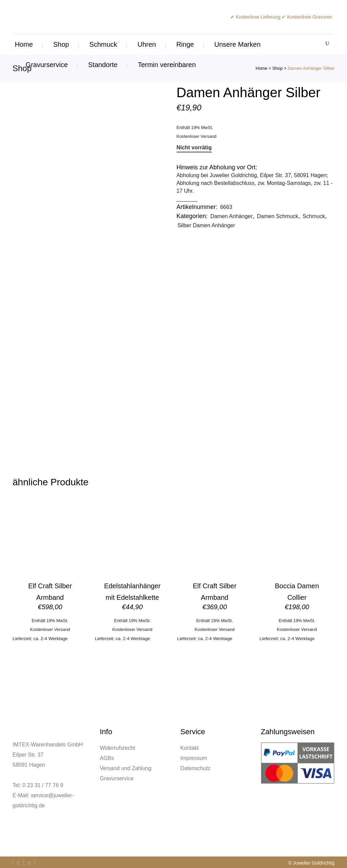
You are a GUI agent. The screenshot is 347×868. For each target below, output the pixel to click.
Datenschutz (195, 768)
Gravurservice (117, 778)
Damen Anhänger (232, 216)
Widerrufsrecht (118, 748)
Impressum (194, 758)
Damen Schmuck (278, 216)
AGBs (107, 758)
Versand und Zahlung (126, 768)
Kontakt (189, 748)
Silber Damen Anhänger (206, 225)
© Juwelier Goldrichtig (311, 863)
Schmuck (314, 216)
